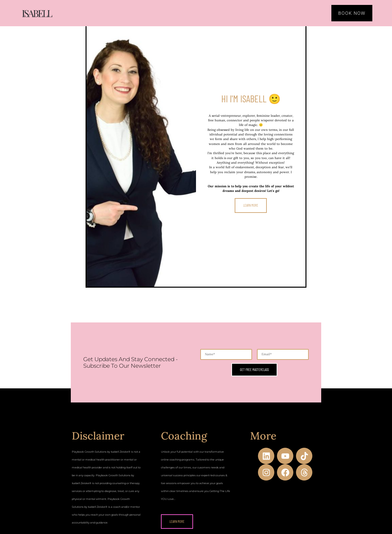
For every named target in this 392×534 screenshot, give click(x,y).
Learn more (251, 205)
